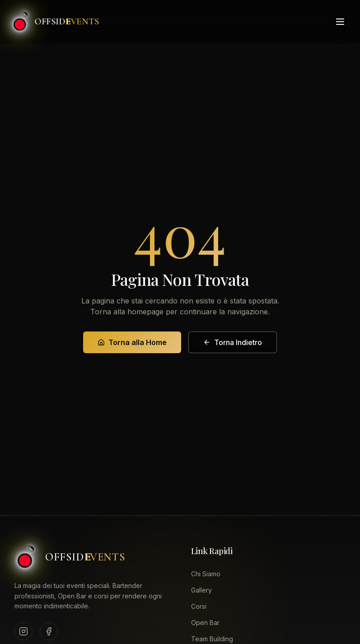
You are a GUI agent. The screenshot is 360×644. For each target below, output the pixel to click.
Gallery (201, 590)
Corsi (199, 606)
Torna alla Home (132, 342)
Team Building (212, 639)
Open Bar (205, 623)
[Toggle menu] (340, 20)
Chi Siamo (206, 574)
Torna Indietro (233, 342)
